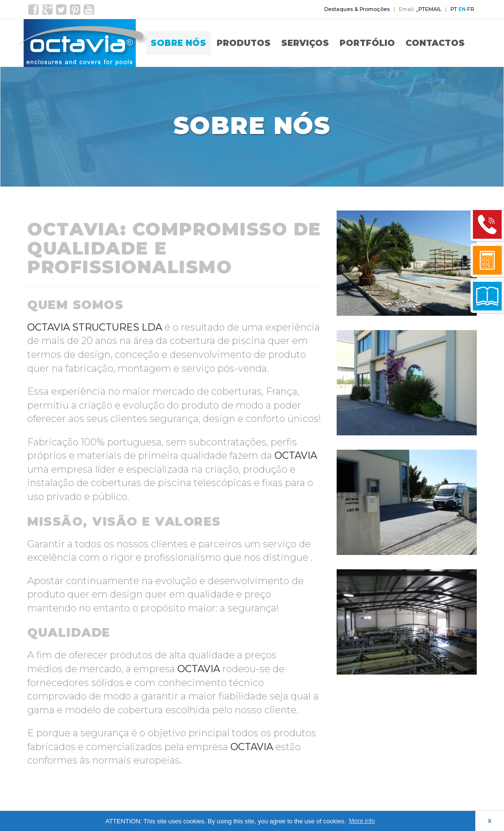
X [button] (490, 821)
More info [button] (362, 821)
